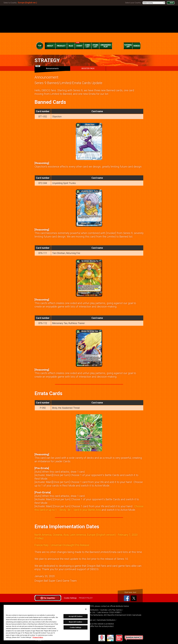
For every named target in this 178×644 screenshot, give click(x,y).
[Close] (86, 609)
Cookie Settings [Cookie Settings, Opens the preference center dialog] (75, 627)
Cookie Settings (70, 598)
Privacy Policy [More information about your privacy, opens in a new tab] (38, 637)
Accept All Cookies (76, 616)
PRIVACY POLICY (86, 598)
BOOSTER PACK (88, 68)
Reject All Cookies (75, 622)
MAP (172, 3)
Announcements (47, 68)
